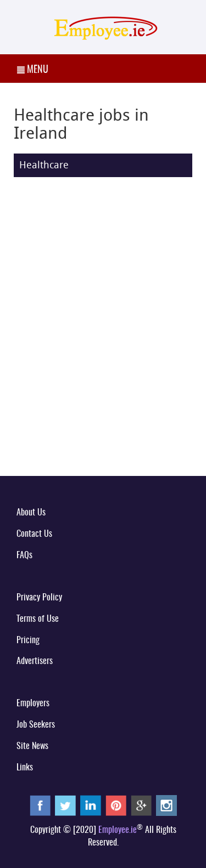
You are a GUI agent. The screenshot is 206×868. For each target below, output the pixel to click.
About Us (31, 513)
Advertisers (35, 661)
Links (25, 768)
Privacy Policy (39, 598)
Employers (33, 704)
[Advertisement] (103, 356)
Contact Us (34, 534)
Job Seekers (36, 725)
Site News (32, 746)
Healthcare (44, 164)
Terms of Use (38, 619)
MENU (33, 70)
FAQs (24, 555)
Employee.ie (118, 830)
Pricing (28, 640)
